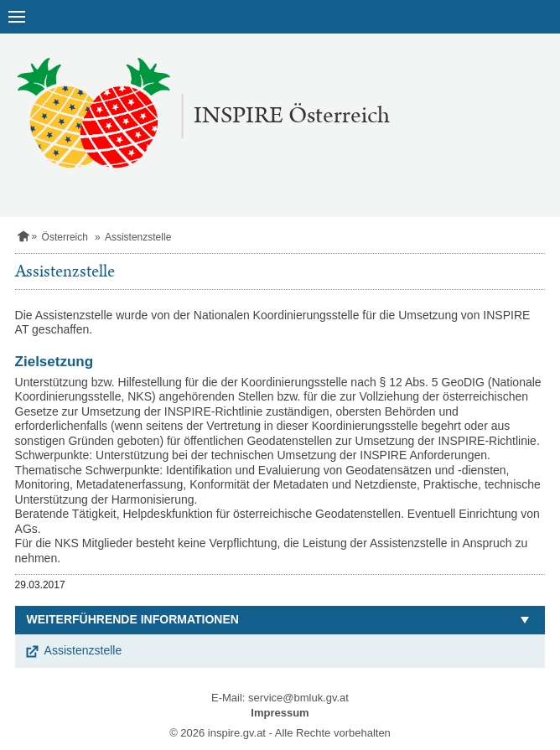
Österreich (65, 237)
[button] (280, 620)
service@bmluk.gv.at (298, 698)
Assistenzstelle (83, 650)
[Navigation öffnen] (17, 17)
